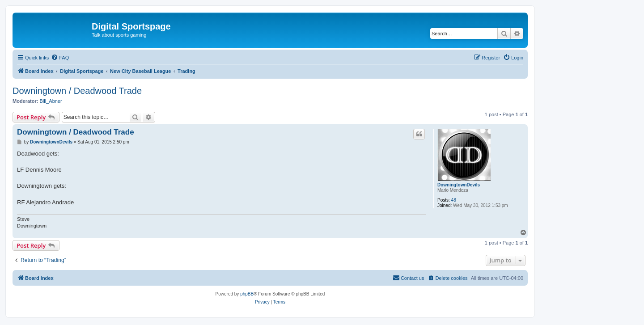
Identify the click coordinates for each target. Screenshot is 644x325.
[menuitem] (60, 58)
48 (454, 200)
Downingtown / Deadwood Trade (77, 91)
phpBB (247, 294)
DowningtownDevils (459, 185)
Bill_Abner (51, 101)
